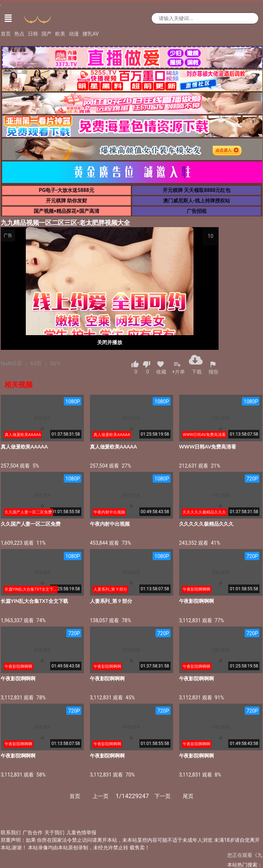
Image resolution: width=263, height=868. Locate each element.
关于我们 (54, 832)
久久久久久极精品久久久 (207, 524)
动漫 (74, 34)
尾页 (188, 796)
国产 (47, 34)
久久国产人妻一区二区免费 (31, 524)
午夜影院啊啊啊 (197, 601)
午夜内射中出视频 (110, 524)
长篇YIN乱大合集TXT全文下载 (34, 601)
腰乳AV (90, 34)
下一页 (162, 796)
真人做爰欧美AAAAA (24, 447)
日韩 (33, 34)
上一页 (101, 796)
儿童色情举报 (81, 832)
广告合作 (33, 832)
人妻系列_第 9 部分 (111, 601)
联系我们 (11, 832)
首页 (6, 34)
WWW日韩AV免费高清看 (208, 447)
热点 (19, 34)
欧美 (60, 34)
